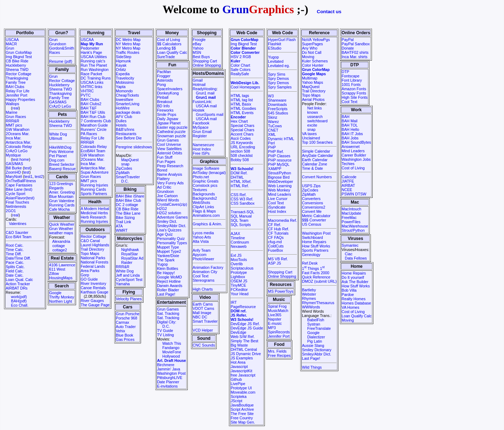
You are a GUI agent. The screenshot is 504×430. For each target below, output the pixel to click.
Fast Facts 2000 (316, 273)
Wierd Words (168, 200)
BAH (346, 117)
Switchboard (313, 237)
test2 (39, 176)
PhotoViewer (203, 259)
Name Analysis (170, 174)
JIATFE (348, 181)
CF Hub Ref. (279, 229)
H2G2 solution (169, 213)
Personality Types (172, 243)
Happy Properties (20, 99)
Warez (273, 122)
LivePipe (238, 384)
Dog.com (57, 160)
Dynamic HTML (281, 139)
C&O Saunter (17, 232)
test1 (28, 176)
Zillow (54, 273)
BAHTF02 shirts (355, 52)
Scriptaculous (242, 268)
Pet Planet (58, 156)
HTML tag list (242, 100)
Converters (311, 199)
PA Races (89, 134)
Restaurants (126, 134)
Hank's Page (91, 52)
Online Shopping (207, 65)
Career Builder (354, 155)
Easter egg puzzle (172, 127)
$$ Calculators (169, 44)
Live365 (275, 315)
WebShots (201, 203)
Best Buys (201, 57)
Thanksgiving (17, 78)
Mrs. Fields (277, 351)
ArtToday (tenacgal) (209, 173)
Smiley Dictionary (317, 350)
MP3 (272, 328)
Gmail (198, 80)
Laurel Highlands (95, 245)
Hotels (121, 125)
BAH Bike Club (128, 200)
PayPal (348, 40)
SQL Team (240, 220)
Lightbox (238, 277)
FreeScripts (278, 109)
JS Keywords (242, 143)
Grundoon (58, 44)
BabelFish (316, 320)
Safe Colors (241, 70)
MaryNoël (14, 176)
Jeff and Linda (128, 275)
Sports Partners (94, 194)
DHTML (237, 177)
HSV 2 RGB (241, 57)
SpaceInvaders (170, 89)
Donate (348, 48)
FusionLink (202, 102)
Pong (162, 85)
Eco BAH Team (19, 237)
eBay (197, 44)
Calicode (349, 177)
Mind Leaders (280, 194)
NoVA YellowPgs (316, 40)
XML (272, 134)
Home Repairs (314, 242)
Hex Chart (239, 121)
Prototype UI (241, 388)
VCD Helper (203, 330)
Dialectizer (316, 337)
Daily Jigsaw (168, 119)
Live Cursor (278, 199)
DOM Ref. (239, 173)
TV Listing (165, 335)
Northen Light (61, 301)
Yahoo (198, 48)
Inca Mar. (14, 138)
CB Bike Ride (17, 61)
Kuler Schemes (315, 61)
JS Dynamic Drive (246, 354)
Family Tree (16, 82)
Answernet (351, 147)
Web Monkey (279, 190)
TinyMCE (238, 285)
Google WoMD (170, 277)
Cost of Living (169, 40)
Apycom (200, 255)
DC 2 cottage (127, 205)
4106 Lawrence (62, 265)
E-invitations (167, 386)
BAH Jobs (350, 138)
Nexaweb (238, 246)
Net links (315, 108)
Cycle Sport (16, 194)
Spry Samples (280, 87)
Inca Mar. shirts (354, 57)
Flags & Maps (204, 211)
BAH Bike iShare (130, 196)
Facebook (201, 123)
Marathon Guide (94, 125)
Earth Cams (203, 304)
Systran (314, 324)
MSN (197, 52)
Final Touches (17, 202)
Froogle (199, 40)
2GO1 (11, 211)
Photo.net (201, 177)
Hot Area (238, 362)
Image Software (206, 168)
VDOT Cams (203, 308)
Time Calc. (15, 250)
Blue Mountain (61, 196)
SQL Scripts (241, 225)
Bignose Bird (279, 177)
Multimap (310, 78)
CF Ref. (275, 225)
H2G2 (162, 209)
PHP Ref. (276, 152)
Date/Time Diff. (18, 258)
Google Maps (314, 74)
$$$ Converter (314, 220)
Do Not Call (312, 52)
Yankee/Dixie (168, 256)
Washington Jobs (356, 159)
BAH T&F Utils (93, 112)
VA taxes (309, 134)
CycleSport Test (129, 280)
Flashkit (275, 44)
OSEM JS (239, 281)
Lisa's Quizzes (169, 230)
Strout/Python (280, 173)
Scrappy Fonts (354, 93)
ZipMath (123, 173)
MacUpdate (351, 213)
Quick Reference (316, 277)
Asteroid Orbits (170, 153)
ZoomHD (13, 172)
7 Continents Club (96, 121)
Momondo (124, 91)
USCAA (12, 40)
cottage (59, 246)
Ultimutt (56, 138)
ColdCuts (276, 246)
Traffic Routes (128, 52)
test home (21, 159)
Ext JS (236, 255)
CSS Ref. (238, 195)
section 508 (240, 151)
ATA (119, 226)
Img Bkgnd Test (19, 57)
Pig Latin (315, 341)
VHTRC (87, 91)
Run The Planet (94, 65)
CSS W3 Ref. (242, 199)
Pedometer (90, 48)
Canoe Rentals (93, 288)
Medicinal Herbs (94, 213)
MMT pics (14, 125)
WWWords (311, 307)
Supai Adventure (95, 172)
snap (125, 164)
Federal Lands (93, 266)
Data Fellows (356, 258)
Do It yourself (353, 277)
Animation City (205, 272)
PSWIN (348, 194)
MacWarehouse (355, 226)
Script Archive (242, 409)
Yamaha (123, 284)
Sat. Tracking (168, 313)
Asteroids (165, 80)
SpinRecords (279, 332)
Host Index (202, 149)
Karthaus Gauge (95, 292)
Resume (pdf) (61, 61)
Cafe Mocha (59, 209)
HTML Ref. (240, 186)
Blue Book (125, 335)
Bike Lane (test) (19, 189)
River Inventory (94, 283)
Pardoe (348, 295)
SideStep (124, 57)
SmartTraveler (128, 177)
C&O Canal (90, 241)
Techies (348, 164)
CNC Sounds (204, 345)
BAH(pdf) (19, 301)
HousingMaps (61, 278)
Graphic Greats (206, 181)
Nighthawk (130, 250)
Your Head (240, 294)
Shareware (277, 100)
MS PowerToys (281, 291)
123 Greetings (61, 184)
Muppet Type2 (169, 251)
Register (200, 136)
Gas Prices (125, 339)
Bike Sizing (125, 217)
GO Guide (89, 279)
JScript (236, 401)
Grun (10, 48)
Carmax (123, 322)
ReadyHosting (205, 89)
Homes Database (356, 303)
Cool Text (201, 276)
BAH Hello (350, 129)
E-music (275, 323)
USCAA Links (92, 82)
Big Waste (239, 345)
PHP (272, 147)
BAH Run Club (93, 117)
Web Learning (280, 186)
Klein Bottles (168, 268)
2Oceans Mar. (17, 134)
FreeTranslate (319, 328)
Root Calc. (15, 245)
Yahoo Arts (202, 237)
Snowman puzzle (172, 136)
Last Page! (166, 294)
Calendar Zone (315, 164)
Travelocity (125, 78)
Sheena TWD (17, 70)
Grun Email (202, 132)
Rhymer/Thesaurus (318, 303)
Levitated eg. (279, 66)
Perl (271, 143)
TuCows (275, 126)
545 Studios (278, 113)
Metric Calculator (316, 216)
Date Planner (168, 382)
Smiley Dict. (167, 221)
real (15, 108)
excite (312, 125)
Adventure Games (172, 217)
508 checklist (242, 155)
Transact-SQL (242, 212)
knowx (313, 112)
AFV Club (124, 117)
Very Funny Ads (170, 183)
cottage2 (60, 250)
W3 (271, 96)
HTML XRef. (241, 181)
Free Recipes (279, 355)
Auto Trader (126, 327)
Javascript (239, 367)
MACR (11, 44)
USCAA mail (206, 106)
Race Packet (91, 74)
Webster (309, 294)
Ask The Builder (355, 282)
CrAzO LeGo (17, 151)
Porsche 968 (127, 318)
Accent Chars (242, 134)
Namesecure (203, 145)
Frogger (164, 76)
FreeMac (349, 217)
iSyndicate (277, 207)
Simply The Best (244, 341)
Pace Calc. (15, 262)
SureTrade (166, 57)
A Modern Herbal (95, 209)
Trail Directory (92, 249)
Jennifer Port (16, 95)
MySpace (201, 127)
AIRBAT (348, 185)
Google (55, 293)
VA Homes (351, 307)
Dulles (121, 121)
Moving (308, 57)
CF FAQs (276, 237)
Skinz (273, 117)
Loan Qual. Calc (19, 280)
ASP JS (275, 263)
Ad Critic (164, 187)
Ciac (349, 254)
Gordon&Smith (62, 48)
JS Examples (242, 358)
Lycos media (203, 233)
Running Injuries (94, 185)
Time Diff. (14, 254)
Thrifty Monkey (62, 297)
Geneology (311, 255)
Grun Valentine (62, 201)
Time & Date (313, 168)
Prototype (239, 272)
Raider (127, 262)
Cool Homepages (245, 87)
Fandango (171, 348)
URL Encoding (243, 147)
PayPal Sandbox (356, 44)
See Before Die (129, 138)
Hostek (199, 110)
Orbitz (121, 70)
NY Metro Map (128, 44)
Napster (275, 319)
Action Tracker (18, 284)
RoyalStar (129, 254)
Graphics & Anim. (207, 224)
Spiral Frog (277, 306)
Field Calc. (15, 271)
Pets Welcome (62, 152)
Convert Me (312, 211)
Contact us (329, 12)
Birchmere (166, 365)
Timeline (238, 238)
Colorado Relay (19, 147)
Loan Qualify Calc (172, 52)
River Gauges (92, 301)
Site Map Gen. (243, 422)
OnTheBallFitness (21, 181)
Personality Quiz (171, 239)
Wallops (12, 104)
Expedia (123, 74)
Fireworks (165, 110)
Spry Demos (279, 78)
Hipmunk (124, 61)
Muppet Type (168, 247)
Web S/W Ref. (243, 337)
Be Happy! (166, 273)
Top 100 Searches (317, 142)
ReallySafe (240, 74)
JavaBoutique (242, 405)
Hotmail (199, 85)
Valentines (18, 224)
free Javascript (243, 375)
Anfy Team (202, 250)
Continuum (240, 242)
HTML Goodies (243, 108)
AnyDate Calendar (317, 155)
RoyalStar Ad (132, 258)
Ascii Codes (241, 138)
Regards (56, 188)
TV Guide (165, 331)
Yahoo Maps (313, 82)
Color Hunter (313, 65)
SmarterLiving (128, 104)
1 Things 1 (313, 268)
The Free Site (242, 414)
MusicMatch (278, 311)
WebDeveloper (281, 181)
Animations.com (206, 215)
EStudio (275, 48)
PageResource (243, 307)
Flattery (163, 179)
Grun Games (168, 140)
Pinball (163, 97)
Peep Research (170, 166)
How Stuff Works (316, 246)
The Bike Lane (128, 213)
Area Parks (90, 271)
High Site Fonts (355, 97)
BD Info (163, 106)
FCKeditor (239, 290)
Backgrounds (204, 194)
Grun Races (16, 117)
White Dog (58, 134)
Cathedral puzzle (171, 132)
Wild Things (312, 367)
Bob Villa (349, 290)
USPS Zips (311, 186)
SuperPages (313, 44)
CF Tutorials (278, 233)
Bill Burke (14, 168)
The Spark (166, 260)
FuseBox (276, 250)
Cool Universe (169, 144)
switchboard (317, 121)
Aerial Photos (313, 99)
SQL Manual (241, 216)
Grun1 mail (205, 93)
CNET (273, 130)
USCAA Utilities (94, 57)
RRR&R (12, 121)
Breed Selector (62, 164)
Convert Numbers (317, 177)
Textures (200, 190)
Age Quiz (165, 234)
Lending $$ (167, 48)
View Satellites (169, 149)
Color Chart (240, 65)
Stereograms (204, 280)
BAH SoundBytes (356, 142)
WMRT (122, 230)
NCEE (347, 190)
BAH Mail (349, 121)
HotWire (123, 108)
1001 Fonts (351, 85)
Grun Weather (61, 229)
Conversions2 (314, 207)
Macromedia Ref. (283, 220)
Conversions (313, 203)
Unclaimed (311, 138)
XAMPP (275, 169)
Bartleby (309, 290)
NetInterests (16, 206)
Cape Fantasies (19, 185)
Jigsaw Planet (169, 123)
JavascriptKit (241, 371)
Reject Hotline (169, 281)
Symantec (350, 245)
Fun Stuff (165, 157)
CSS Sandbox (243, 203)
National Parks (93, 258)
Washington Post (171, 373)
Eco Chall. (20, 305)
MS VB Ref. (278, 259)
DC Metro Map (128, 40)
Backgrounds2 (205, 198)
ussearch (315, 117)
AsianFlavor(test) (20, 198)
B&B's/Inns (125, 129)
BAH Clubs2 (91, 104)
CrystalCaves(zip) (172, 204)
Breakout (165, 102)
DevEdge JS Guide (247, 328)
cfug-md (275, 242)
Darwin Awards (170, 286)
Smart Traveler (205, 321)
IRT (234, 302)
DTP (345, 72)
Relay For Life (17, 91)
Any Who (310, 48)
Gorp (85, 275)
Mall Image (202, 313)
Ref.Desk (310, 263)
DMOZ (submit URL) (319, 281)
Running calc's (93, 61)
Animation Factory (208, 267)
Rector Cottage (19, 74)
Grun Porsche (128, 314)
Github (236, 379)
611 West (57, 269)
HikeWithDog (60, 147)
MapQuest (130, 160)
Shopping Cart (205, 61)
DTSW (361, 194)
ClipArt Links (203, 207)
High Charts (203, 289)
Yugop (162, 264)
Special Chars (242, 126)
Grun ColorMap (19, 52)
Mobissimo (125, 82)
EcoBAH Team (93, 151)
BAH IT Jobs (352, 134)
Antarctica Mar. (18, 142)
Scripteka (238, 396)
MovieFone (172, 352)
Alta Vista (201, 241)
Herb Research (94, 217)
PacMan (164, 72)
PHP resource (280, 160)
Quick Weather (62, 224)
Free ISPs (201, 153)
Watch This (172, 343)
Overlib (237, 264)
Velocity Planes (129, 299)
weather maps (61, 233)
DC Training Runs (96, 78)
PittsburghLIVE (170, 378)
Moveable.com (243, 392)
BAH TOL (350, 125)
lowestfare (125, 99)
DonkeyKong (168, 93)
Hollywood (171, 356)
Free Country (242, 418)
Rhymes (309, 298)
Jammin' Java (169, 369)
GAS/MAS (14, 164)
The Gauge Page (95, 305)
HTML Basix (241, 104)
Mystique (13, 155)
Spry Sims (277, 74)
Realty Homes (354, 299)
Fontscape (351, 76)
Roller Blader (168, 290)
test (27, 168)
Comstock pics (205, 185)
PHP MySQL (279, 164)
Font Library (352, 80)
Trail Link (124, 222)
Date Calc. (15, 275)
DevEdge (238, 332)
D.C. (125, 181)
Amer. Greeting (62, 192)
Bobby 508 (240, 160)
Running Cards (62, 205)
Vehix (121, 331)
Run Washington (95, 70)
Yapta (121, 87)
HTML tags (240, 96)
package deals (128, 112)
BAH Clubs (15, 87)
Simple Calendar (316, 151)
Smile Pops (167, 114)
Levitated (276, 61)
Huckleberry (16, 65)
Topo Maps (90, 254)
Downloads (278, 104)
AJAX (235, 234)
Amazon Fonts (354, 89)
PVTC (86, 95)
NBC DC (200, 317)
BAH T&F (89, 108)
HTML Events (242, 113)
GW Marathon (17, 129)
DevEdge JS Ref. (245, 324)
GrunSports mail (210, 114)
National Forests (95, 262)
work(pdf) (19, 297)
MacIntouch (351, 209)
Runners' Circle (94, 129)
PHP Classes (279, 156)
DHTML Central (244, 349)
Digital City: (167, 322)
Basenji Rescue (62, 169)
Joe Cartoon (167, 196)
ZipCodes (124, 168)
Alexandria (61, 241)
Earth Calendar (315, 160)
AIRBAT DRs (17, 288)
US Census (312, 224)
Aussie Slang (313, 345)
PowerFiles (351, 222)
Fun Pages (166, 162)
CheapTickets (128, 95)
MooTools (239, 260)
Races (55, 52)
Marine (12, 112)
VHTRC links (92, 87)
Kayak (121, 65)
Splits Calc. (15, 267)
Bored (162, 170)
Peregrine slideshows (134, 147)
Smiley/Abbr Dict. (172, 226)
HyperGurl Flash (282, 40)
